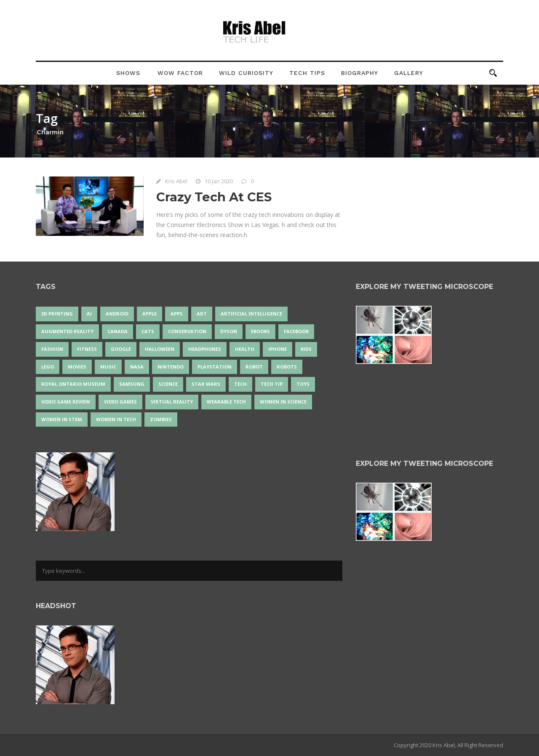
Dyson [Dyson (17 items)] (229, 331)
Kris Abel (176, 181)
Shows (128, 73)
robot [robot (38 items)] (254, 367)
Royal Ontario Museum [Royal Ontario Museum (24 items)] (73, 384)
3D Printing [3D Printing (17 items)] (57, 314)
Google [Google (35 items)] (121, 349)
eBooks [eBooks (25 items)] (260, 331)
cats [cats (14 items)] (148, 331)
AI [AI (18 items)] (89, 314)
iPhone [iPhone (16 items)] (278, 349)
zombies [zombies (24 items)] (161, 419)
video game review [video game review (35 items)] (66, 402)
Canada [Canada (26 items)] (117, 331)
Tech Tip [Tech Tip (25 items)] (272, 384)
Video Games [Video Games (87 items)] (120, 402)
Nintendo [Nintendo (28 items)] (171, 367)
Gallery (409, 73)
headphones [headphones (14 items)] (205, 349)
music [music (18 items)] (108, 367)
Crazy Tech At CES (214, 197)
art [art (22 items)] (202, 314)
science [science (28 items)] (168, 384)
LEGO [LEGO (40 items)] (48, 367)
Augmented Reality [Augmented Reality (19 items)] (67, 331)
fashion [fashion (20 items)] (52, 349)
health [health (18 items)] (245, 349)
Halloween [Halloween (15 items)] (160, 349)
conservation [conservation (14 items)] (187, 331)
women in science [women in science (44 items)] (283, 402)
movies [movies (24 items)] (77, 367)
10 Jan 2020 (219, 181)
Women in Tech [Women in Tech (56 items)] (116, 419)
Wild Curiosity (246, 73)
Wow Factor (180, 73)
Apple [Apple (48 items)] (149, 314)
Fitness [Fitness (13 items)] (87, 349)
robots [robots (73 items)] (287, 367)
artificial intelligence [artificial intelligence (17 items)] (251, 314)
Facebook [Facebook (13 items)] (296, 331)
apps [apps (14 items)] (177, 314)
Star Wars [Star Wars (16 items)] (206, 384)
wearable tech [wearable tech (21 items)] (226, 402)
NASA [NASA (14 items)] (137, 367)
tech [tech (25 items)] (240, 384)
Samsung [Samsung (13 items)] (132, 384)
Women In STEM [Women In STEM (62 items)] (62, 419)
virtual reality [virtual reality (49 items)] (172, 402)
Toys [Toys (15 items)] (303, 384)
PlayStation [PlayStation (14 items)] (215, 367)
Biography (360, 73)
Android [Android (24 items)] (117, 314)
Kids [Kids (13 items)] (306, 349)
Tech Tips (307, 73)
